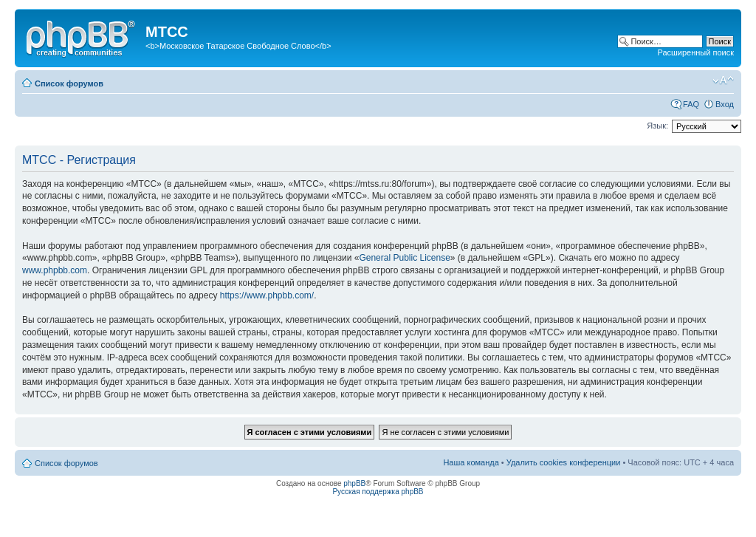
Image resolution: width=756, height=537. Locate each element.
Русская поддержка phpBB (378, 492)
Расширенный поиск (695, 52)
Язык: (657, 126)
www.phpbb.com (55, 270)
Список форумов (69, 83)
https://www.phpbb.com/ (267, 295)
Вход (725, 104)
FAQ (691, 104)
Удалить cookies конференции (564, 462)
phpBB (354, 483)
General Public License (404, 258)
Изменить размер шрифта (723, 81)
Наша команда (471, 462)
